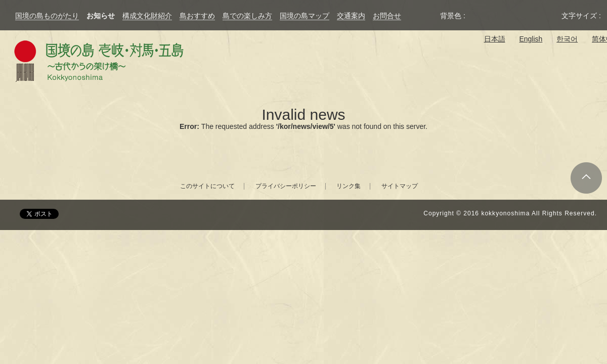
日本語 (495, 39)
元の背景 (479, 16)
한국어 (567, 39)
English (531, 39)
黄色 (515, 16)
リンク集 (349, 186)
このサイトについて (207, 186)
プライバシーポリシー (286, 186)
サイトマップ (400, 186)
